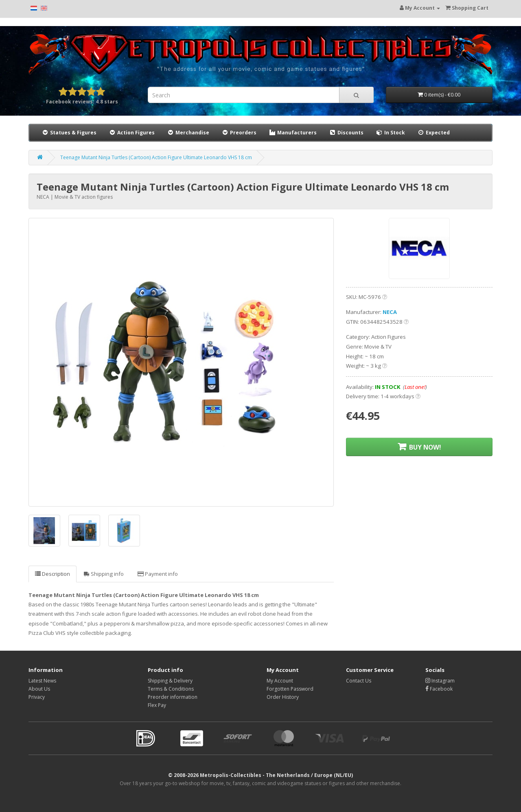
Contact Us (359, 681)
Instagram (440, 681)
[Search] (356, 95)
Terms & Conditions (171, 689)
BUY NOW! (419, 447)
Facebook (439, 689)
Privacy (37, 697)
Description (53, 574)
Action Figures (132, 133)
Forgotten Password (290, 689)
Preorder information (173, 697)
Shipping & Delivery (170, 681)
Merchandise (188, 133)
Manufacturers (293, 133)
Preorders (239, 133)
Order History (283, 697)
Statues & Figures (69, 133)
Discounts (347, 132)
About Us (39, 689)
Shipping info (104, 574)
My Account (280, 681)
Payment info (158, 574)
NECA (390, 312)
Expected (433, 133)
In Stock (390, 133)
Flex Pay (157, 705)
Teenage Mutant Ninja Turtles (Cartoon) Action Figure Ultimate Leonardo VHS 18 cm (156, 157)
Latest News (42, 681)
